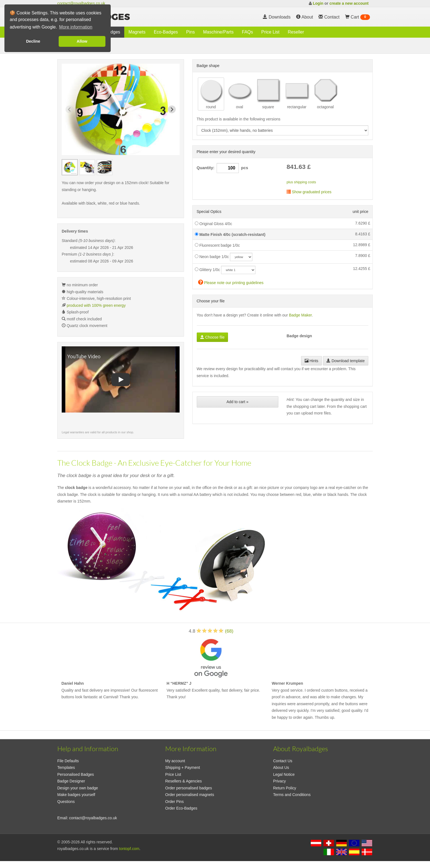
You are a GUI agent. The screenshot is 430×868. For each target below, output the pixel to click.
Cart (358, 17)
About (305, 17)
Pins (191, 32)
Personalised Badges (76, 774)
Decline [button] (33, 41)
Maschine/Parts (218, 32)
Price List (270, 32)
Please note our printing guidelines (231, 282)
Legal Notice (284, 774)
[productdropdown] (283, 130)
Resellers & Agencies (183, 781)
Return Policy (285, 788)
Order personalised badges (189, 788)
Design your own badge (78, 788)
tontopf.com (129, 849)
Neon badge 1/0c (212, 257)
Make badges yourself (76, 795)
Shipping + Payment (183, 767)
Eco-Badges (166, 32)
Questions (66, 802)
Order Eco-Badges (181, 808)
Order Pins (174, 802)
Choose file (213, 337)
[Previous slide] (69, 109)
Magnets (137, 32)
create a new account (349, 3)
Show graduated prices (309, 192)
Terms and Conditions (292, 795)
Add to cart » (237, 402)
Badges (113, 32)
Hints (312, 361)
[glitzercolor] (238, 270)
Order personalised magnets (190, 795)
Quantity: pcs (222, 168)
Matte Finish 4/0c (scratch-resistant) (230, 235)
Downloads (277, 17)
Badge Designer (71, 781)
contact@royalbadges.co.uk (81, 3)
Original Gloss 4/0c (213, 224)
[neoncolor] (241, 257)
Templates (66, 767)
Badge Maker (300, 315)
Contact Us (283, 761)
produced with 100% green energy (96, 305)
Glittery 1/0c (208, 270)
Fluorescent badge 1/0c (217, 245)
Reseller (296, 32)
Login (318, 3)
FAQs (247, 32)
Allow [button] (82, 41)
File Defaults (68, 761)
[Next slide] (172, 109)
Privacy (279, 781)
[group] (70, 167)
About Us (281, 767)
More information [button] (76, 27)
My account (175, 761)
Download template (346, 361)
